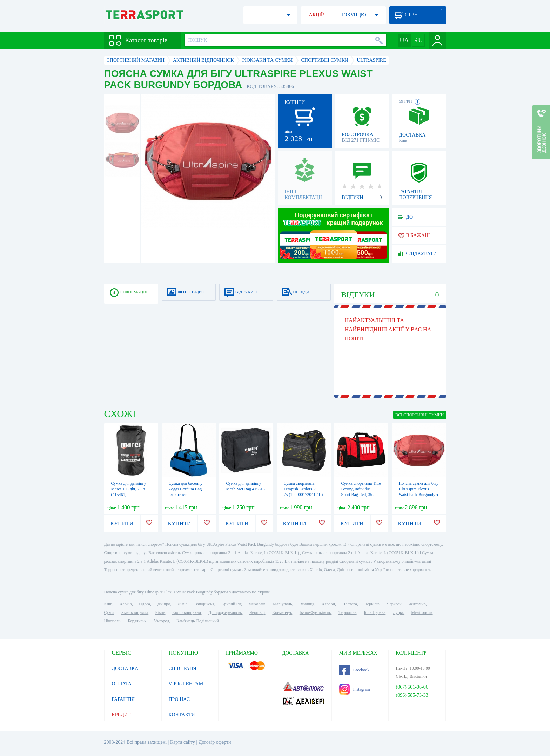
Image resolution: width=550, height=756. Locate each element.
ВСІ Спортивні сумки (420, 415)
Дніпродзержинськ (225, 612)
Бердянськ (137, 621)
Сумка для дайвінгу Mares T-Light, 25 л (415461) (129, 489)
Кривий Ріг (232, 604)
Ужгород (161, 621)
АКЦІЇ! (317, 15)
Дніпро (164, 604)
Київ (108, 604)
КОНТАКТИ (182, 715)
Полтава (350, 604)
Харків (126, 604)
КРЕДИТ (121, 715)
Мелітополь (422, 612)
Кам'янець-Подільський (198, 621)
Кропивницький (187, 612)
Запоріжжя (204, 604)
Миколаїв (257, 604)
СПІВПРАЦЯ (183, 668)
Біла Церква (375, 612)
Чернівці (257, 612)
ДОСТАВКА (125, 668)
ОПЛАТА (122, 684)
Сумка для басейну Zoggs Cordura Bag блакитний (186, 489)
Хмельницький (134, 612)
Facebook (354, 670)
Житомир (417, 604)
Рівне (160, 612)
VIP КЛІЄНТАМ (186, 684)
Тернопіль (348, 612)
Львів (182, 604)
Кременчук (282, 612)
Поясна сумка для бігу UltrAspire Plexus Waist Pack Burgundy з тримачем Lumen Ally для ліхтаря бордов (419, 495)
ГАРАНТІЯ (123, 699)
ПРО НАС (179, 699)
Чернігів (372, 604)
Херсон (328, 604)
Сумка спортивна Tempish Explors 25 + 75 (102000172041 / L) (303, 489)
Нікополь (112, 621)
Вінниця (307, 604)
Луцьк (398, 612)
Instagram (355, 689)
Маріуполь (283, 604)
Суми (109, 612)
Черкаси (394, 604)
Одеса (145, 604)
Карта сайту (183, 742)
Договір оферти (215, 742)
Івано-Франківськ (315, 612)
